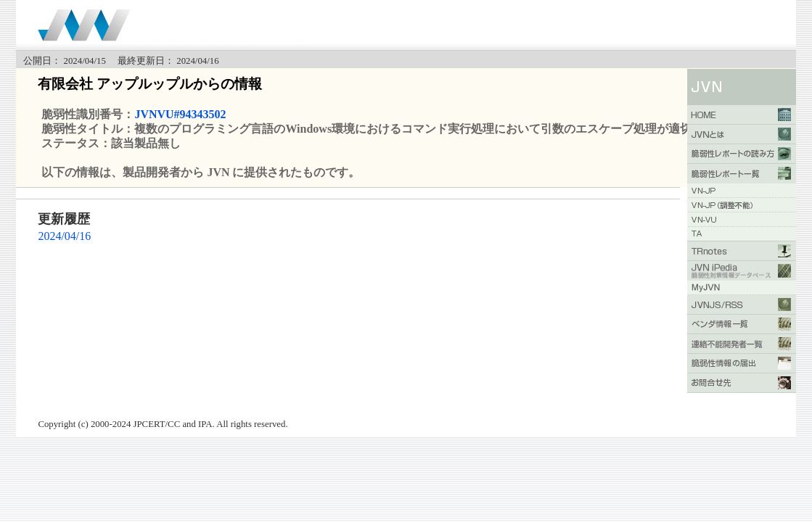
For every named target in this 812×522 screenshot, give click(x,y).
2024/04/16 (64, 236)
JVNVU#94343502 (180, 114)
